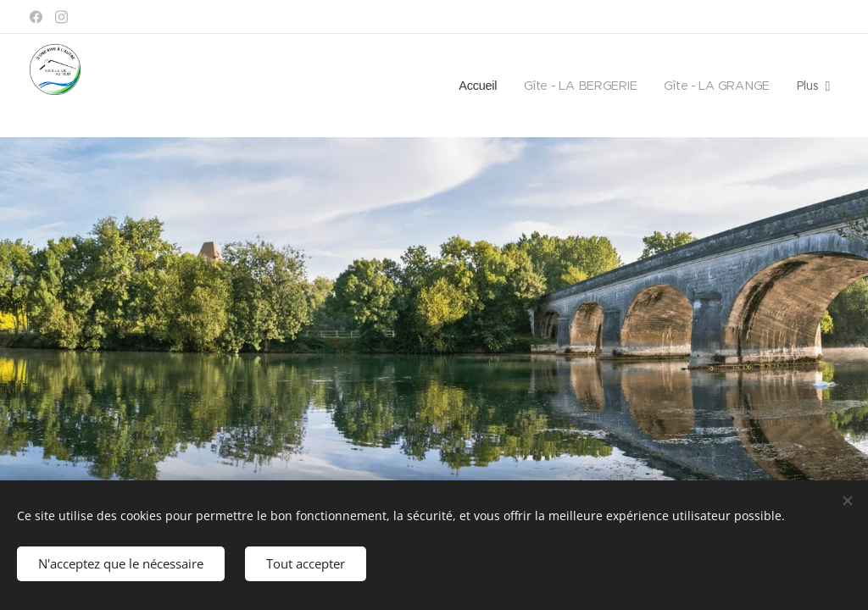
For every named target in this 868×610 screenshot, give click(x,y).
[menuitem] (477, 86)
